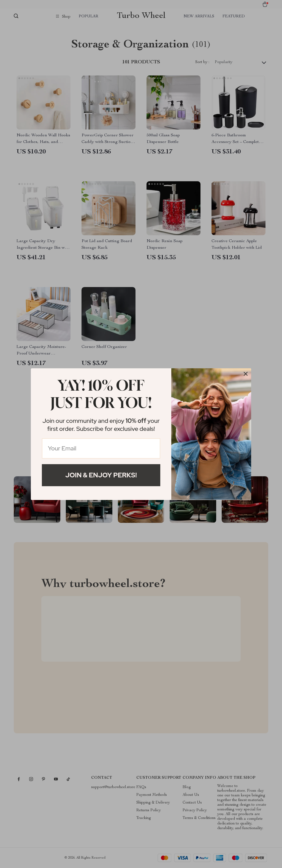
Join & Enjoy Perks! (101, 475)
